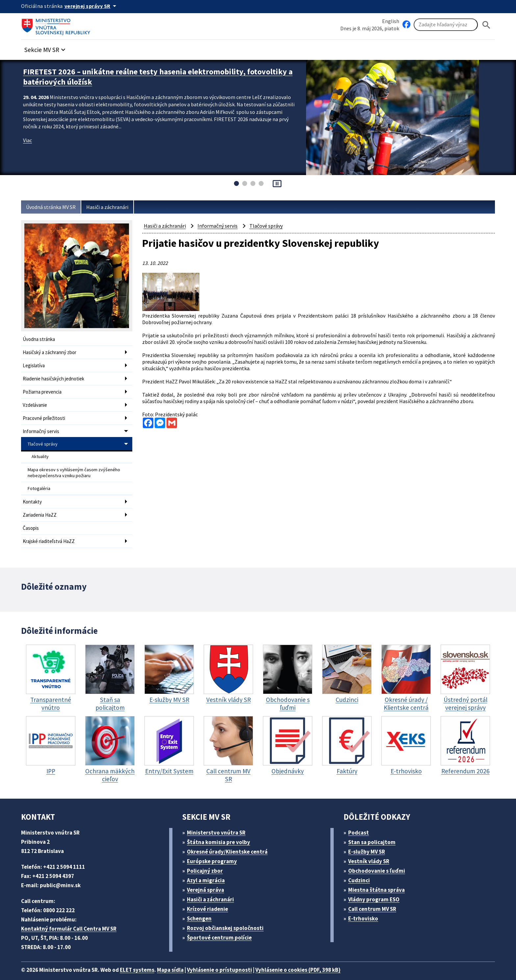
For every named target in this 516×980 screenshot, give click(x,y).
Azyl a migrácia (209, 869)
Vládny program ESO (377, 888)
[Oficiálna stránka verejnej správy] (94, 6)
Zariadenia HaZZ (41, 506)
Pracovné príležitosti (45, 414)
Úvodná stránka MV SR (53, 207)
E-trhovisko (365, 907)
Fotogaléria (39, 480)
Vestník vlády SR (372, 850)
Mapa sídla (180, 959)
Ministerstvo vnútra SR (219, 822)
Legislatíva (35, 364)
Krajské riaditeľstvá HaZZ (51, 531)
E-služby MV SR (371, 841)
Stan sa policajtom (374, 831)
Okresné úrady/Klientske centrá (230, 841)
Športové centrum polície (222, 927)
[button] (48, 48)
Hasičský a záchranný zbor (52, 352)
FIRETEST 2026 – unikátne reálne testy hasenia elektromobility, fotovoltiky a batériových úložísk (142, 76)
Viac (28, 138)
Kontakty (32, 493)
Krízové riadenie (210, 898)
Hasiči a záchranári (114, 207)
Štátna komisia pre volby (221, 831)
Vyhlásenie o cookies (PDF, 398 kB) (317, 959)
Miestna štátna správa (379, 879)
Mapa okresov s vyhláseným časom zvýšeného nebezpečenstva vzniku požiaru (71, 466)
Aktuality (40, 451)
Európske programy (215, 850)
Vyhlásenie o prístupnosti (232, 959)
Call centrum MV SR (376, 898)
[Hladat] (486, 25)
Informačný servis (42, 427)
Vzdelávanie (36, 402)
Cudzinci (361, 869)
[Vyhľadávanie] (446, 25)
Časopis (32, 518)
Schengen (202, 907)
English (391, 21)
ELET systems (144, 959)
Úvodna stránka (40, 339)
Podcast (361, 822)
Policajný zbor (207, 860)
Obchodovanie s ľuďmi (380, 860)
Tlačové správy (43, 439)
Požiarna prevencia (44, 389)
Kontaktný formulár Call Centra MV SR (71, 918)
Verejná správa (208, 879)
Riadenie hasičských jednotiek (56, 377)
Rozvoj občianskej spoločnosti (229, 917)
